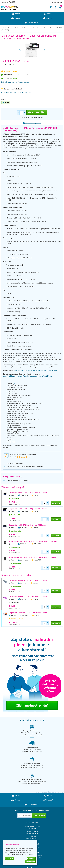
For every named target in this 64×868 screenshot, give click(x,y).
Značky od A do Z (32, 837)
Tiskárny (16, 24)
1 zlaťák (36, 501)
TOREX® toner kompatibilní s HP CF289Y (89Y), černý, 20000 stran (33, 563)
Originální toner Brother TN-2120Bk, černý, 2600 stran (28, 586)
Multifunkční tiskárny (26, 33)
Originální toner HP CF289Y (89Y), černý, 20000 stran (28, 514)
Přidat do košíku (37, 118)
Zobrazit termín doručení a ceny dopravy (15, 88)
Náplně (16, 19)
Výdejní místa (32, 834)
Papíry (48, 19)
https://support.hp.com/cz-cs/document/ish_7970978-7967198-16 (36, 376)
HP (14, 389)
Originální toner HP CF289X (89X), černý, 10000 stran (28, 498)
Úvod (4, 33)
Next (44, 55)
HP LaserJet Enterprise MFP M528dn (18, 486)
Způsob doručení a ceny (32, 832)
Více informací (28, 854)
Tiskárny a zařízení (13, 33)
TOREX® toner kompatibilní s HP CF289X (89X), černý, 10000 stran (33, 547)
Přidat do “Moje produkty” (32, 128)
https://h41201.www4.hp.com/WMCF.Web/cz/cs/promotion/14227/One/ (27, 382)
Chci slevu (39, 821)
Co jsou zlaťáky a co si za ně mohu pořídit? (16, 98)
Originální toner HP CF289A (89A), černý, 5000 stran (27, 531)
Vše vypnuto (30, 862)
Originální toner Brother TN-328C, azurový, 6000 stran (28, 618)
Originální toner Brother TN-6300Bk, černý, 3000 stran (28, 602)
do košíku (56, 509)
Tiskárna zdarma (32, 28)
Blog (32, 865)
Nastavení (31, 859)
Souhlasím (9, 859)
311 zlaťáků (37, 549)
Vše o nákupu (57, 2)
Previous (20, 55)
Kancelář (48, 24)
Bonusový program (32, 839)
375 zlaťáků (37, 566)
